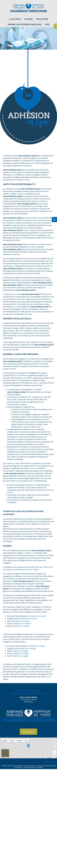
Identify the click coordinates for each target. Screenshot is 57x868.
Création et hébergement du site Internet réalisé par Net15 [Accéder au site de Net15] (18, 766)
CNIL (11, 492)
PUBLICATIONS (42, 19)
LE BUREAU (28, 19)
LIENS (47, 24)
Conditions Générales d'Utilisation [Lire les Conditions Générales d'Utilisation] (33, 767)
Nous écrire (28, 732)
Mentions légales (50, 762)
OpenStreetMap (41, 757)
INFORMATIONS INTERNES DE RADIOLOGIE (25, 24)
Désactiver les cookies (38, 616)
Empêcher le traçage (37, 646)
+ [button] (54, 751)
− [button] (54, 754)
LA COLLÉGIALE (15, 19)
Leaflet (28, 757)
